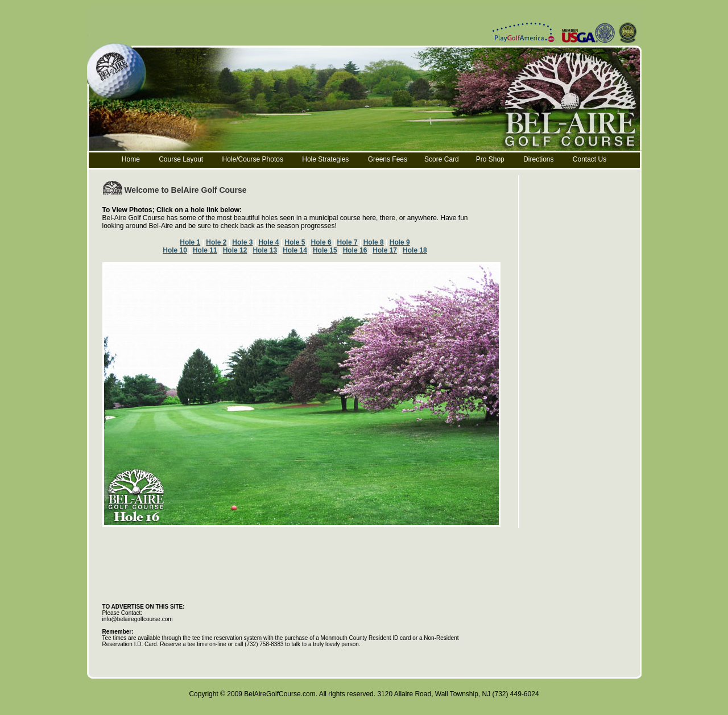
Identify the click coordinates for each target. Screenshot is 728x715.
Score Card (442, 159)
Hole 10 (175, 250)
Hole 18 (415, 250)
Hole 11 (205, 250)
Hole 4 (268, 242)
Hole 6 (321, 242)
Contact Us (590, 159)
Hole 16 (355, 250)
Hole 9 (400, 242)
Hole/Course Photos (253, 159)
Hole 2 (216, 242)
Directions (538, 159)
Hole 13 (265, 250)
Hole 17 (385, 250)
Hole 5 (295, 242)
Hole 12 (235, 250)
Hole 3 (242, 242)
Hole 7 (348, 242)
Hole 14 (295, 250)
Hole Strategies (325, 159)
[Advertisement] (309, 531)
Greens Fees (388, 159)
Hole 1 (190, 242)
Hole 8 (374, 242)
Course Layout (182, 159)
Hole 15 (325, 250)
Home (131, 159)
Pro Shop (490, 159)
